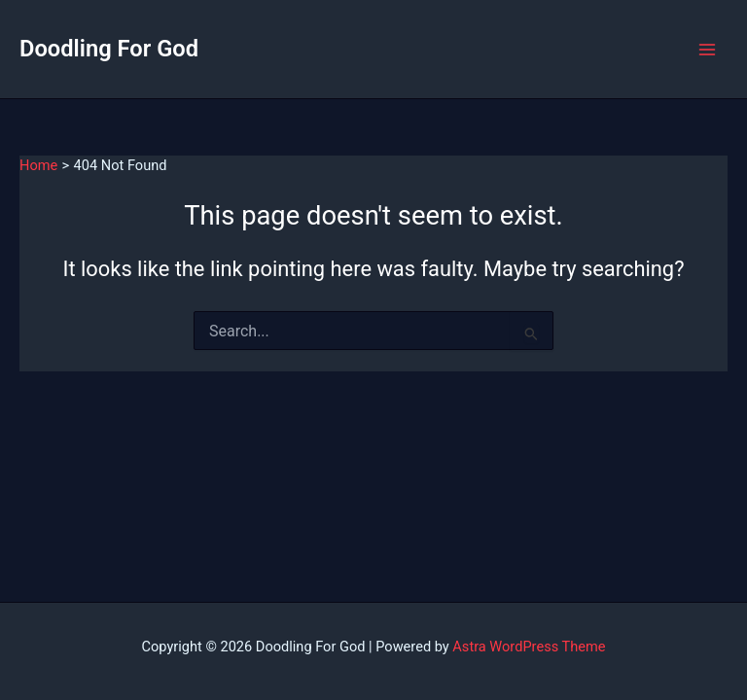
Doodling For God (109, 49)
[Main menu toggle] (707, 50)
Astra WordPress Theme (529, 647)
